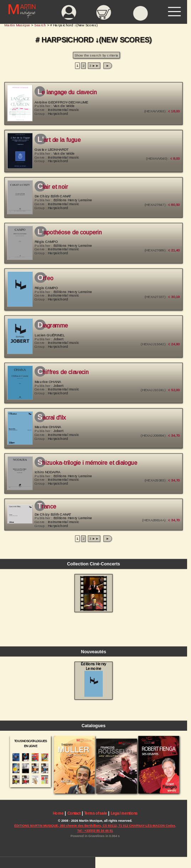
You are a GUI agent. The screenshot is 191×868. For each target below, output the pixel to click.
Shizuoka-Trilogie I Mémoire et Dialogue (87, 463)
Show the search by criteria (97, 55)
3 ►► (94, 66)
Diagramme (53, 325)
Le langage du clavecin (67, 92)
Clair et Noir (53, 187)
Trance (47, 507)
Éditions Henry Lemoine (93, 679)
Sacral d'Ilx (52, 418)
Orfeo (45, 278)
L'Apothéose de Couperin (70, 233)
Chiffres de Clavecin (63, 372)
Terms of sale (95, 814)
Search (40, 25)
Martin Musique (17, 25)
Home (58, 814)
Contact (74, 814)
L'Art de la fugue (59, 140)
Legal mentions (124, 814)
